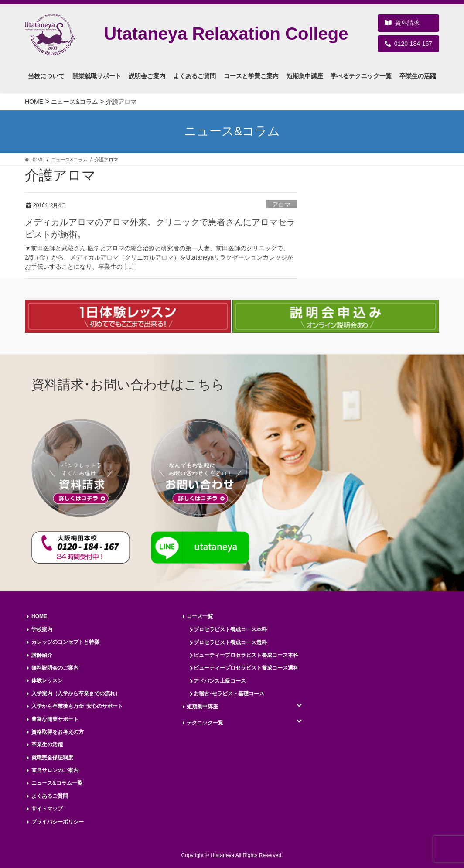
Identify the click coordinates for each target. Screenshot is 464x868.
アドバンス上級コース (220, 681)
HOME (39, 616)
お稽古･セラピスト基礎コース (229, 694)
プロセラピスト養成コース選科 (230, 642)
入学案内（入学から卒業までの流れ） (76, 694)
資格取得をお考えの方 (58, 732)
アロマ (281, 205)
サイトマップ (47, 809)
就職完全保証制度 (52, 758)
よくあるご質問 (50, 796)
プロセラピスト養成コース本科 (230, 629)
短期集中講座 (202, 707)
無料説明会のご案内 (55, 668)
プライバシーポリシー (58, 822)
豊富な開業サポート (55, 719)
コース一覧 (200, 616)
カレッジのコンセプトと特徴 (65, 642)
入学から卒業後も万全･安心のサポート (77, 706)
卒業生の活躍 (47, 745)
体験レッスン (47, 680)
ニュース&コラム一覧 (57, 783)
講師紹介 (42, 655)
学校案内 (42, 629)
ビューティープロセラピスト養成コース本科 (246, 655)
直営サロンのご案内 (55, 770)
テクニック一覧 (205, 723)
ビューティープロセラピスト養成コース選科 (246, 668)
